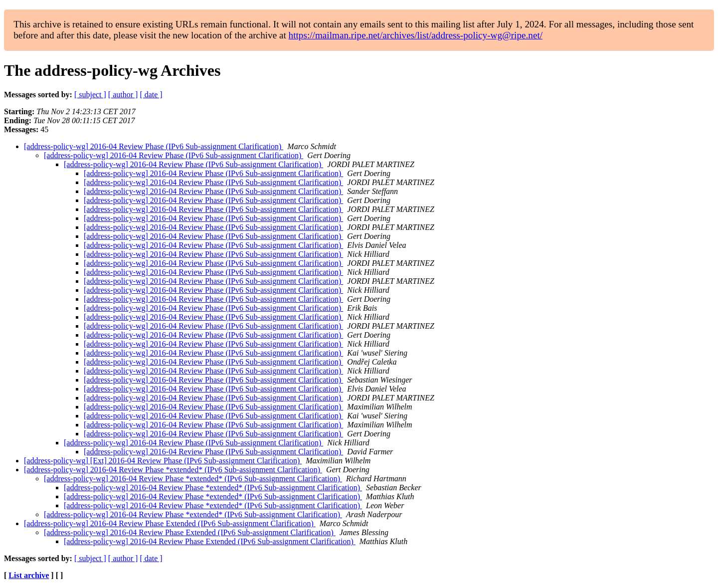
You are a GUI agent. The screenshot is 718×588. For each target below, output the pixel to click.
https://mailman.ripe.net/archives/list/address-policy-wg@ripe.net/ (416, 35)
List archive (29, 575)
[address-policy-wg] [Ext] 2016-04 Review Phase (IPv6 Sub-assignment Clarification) (163, 461)
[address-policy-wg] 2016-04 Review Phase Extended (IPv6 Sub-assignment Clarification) (170, 523)
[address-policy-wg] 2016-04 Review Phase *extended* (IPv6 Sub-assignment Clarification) (173, 470)
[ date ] (151, 95)
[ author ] (123, 95)
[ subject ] (90, 95)
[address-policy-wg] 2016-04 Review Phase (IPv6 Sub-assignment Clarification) (154, 146)
